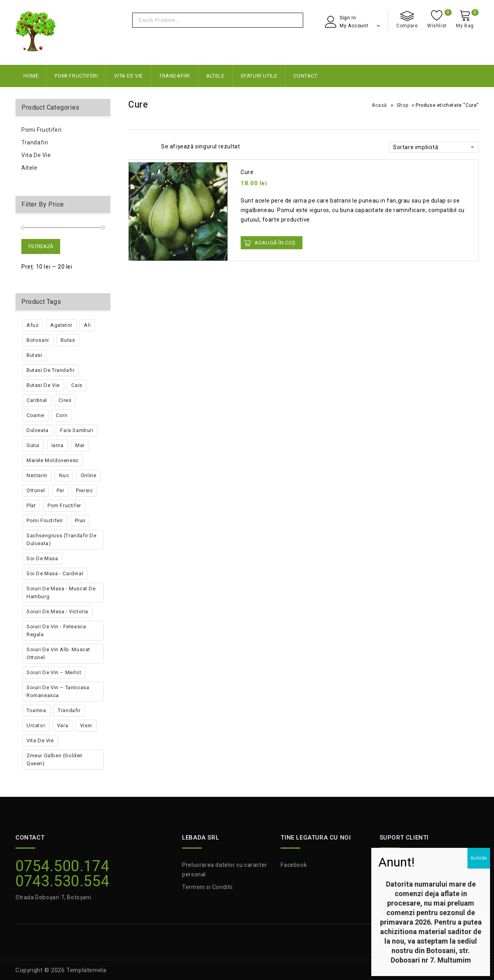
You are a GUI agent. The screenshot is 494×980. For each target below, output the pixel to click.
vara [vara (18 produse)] (63, 725)
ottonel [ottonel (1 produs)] (36, 490)
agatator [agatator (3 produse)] (61, 325)
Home (31, 76)
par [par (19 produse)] (61, 490)
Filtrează (41, 246)
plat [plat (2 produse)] (31, 505)
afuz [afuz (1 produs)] (32, 325)
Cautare (295, 20)
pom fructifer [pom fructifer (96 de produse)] (64, 505)
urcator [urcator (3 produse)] (36, 725)
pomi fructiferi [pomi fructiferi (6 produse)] (45, 520)
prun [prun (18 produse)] (80, 520)
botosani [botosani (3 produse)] (38, 340)
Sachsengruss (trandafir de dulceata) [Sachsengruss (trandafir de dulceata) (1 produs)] (62, 539)
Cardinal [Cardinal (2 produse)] (37, 400)
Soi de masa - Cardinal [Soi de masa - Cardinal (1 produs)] (55, 573)
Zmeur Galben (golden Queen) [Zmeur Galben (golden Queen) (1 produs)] (55, 759)
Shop (402, 105)
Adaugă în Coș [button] (275, 243)
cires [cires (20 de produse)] (65, 400)
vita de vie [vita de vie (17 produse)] (40, 740)
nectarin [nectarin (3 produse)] (37, 475)
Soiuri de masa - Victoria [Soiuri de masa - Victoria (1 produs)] (57, 611)
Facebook (294, 865)
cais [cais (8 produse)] (77, 385)
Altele (215, 76)
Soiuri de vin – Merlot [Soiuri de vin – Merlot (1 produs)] (54, 672)
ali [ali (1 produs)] (87, 325)
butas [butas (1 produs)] (68, 340)
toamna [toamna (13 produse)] (36, 710)
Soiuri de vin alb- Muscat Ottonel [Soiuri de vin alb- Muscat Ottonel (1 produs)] (58, 653)
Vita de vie (128, 76)
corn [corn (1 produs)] (62, 415)
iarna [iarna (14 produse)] (58, 445)
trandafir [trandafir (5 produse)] (69, 710)
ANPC (387, 865)
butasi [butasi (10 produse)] (34, 355)
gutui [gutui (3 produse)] (33, 445)
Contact (305, 76)
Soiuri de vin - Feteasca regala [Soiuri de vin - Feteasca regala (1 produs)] (56, 630)
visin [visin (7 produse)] (86, 725)
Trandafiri (175, 76)
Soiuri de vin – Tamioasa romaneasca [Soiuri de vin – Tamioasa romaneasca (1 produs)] (58, 691)
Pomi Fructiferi (76, 76)
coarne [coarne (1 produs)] (35, 415)
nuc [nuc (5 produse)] (64, 475)
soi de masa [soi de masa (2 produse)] (42, 558)
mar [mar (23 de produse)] (80, 445)
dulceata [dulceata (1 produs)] (38, 430)
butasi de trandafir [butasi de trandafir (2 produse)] (50, 370)
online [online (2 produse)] (89, 475)
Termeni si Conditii (207, 887)
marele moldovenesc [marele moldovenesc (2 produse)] (53, 460)
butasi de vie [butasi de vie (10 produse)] (43, 385)
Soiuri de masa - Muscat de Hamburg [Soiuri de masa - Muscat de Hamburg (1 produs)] (61, 592)
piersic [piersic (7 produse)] (84, 490)
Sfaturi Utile (259, 76)
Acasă (379, 105)
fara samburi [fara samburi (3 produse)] (77, 430)
